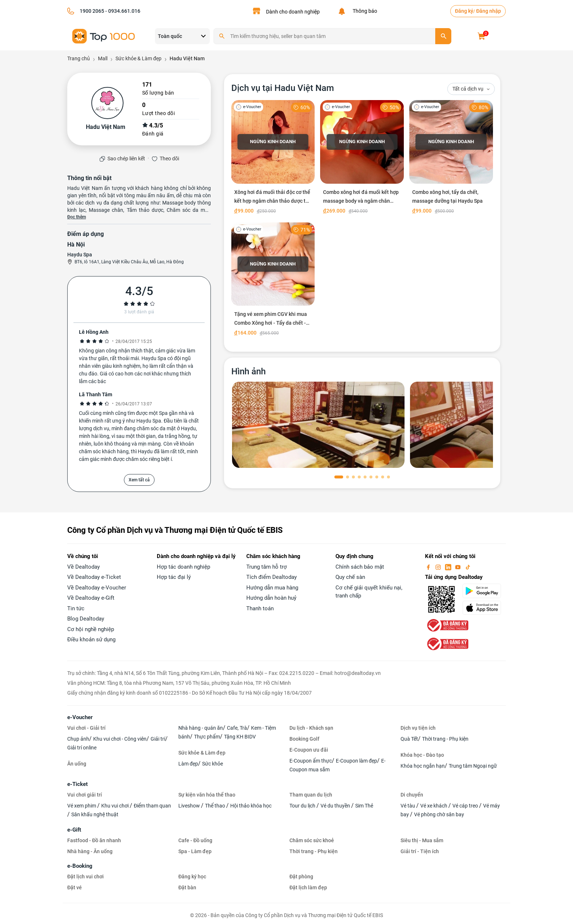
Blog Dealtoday (86, 619)
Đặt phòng (301, 877)
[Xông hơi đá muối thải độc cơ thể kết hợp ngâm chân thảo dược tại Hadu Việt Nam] (273, 159)
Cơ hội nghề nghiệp (91, 629)
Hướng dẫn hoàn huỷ (271, 598)
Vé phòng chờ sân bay (439, 814)
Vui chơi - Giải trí (86, 728)
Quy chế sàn (350, 577)
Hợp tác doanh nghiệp (183, 567)
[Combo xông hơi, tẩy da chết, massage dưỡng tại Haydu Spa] (451, 159)
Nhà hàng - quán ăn (201, 728)
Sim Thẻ (364, 806)
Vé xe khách (434, 806)
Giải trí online (82, 748)
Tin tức (76, 608)
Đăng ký (464, 11)
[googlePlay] (484, 591)
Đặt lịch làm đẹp (308, 887)
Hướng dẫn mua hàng (272, 588)
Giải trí (158, 739)
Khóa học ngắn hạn (423, 766)
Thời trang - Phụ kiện (445, 739)
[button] (339, 477)
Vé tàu (408, 806)
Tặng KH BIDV (240, 737)
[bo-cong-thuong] (447, 625)
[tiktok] (468, 567)
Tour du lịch (303, 806)
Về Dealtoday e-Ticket (94, 577)
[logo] (104, 36)
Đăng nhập (489, 11)
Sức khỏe (212, 764)
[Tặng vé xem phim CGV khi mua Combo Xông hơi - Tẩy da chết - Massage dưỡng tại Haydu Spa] (273, 281)
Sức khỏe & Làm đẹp (202, 753)
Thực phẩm (207, 737)
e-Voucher (80, 717)
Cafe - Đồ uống (195, 840)
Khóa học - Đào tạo (422, 755)
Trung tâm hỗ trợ (267, 567)
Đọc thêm (77, 217)
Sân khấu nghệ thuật (95, 814)
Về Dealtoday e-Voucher (97, 588)
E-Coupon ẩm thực (311, 761)
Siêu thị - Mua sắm (422, 840)
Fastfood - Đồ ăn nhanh (94, 840)
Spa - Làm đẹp (195, 851)
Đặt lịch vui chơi (86, 877)
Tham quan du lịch (311, 795)
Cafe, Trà (237, 728)
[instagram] (439, 567)
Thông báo (364, 11)
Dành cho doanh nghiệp (293, 12)
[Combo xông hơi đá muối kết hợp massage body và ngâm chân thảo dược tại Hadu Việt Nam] (362, 159)
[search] (443, 36)
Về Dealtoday (84, 567)
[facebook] (429, 567)
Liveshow (190, 806)
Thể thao (216, 806)
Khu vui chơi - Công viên (120, 739)
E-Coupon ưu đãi (309, 750)
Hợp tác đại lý (174, 577)
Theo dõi (169, 159)
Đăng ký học (192, 877)
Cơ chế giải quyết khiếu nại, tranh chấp (369, 592)
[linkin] (449, 567)
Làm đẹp (188, 764)
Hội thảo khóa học (251, 806)
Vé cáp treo (466, 806)
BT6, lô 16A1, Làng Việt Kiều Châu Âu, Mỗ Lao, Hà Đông (129, 262)
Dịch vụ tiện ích (418, 728)
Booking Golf (304, 739)
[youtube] (459, 567)
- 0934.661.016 (122, 11)
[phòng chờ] (318, 425)
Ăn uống (77, 764)
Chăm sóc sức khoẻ (312, 840)
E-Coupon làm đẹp (356, 761)
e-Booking (80, 866)
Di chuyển (412, 795)
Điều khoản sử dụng (91, 639)
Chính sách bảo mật (360, 567)
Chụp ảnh (78, 739)
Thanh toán (260, 608)
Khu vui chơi (115, 806)
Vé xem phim (82, 806)
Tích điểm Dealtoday (272, 577)
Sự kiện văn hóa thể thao (207, 795)
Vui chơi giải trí (85, 795)
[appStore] (484, 608)
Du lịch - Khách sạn (311, 728)
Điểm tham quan (152, 806)
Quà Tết (409, 739)
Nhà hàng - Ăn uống (90, 851)
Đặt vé (75, 887)
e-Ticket (77, 784)
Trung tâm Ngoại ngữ (473, 766)
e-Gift (74, 830)
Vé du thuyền (336, 806)
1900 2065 (92, 11)
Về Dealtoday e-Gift (91, 598)
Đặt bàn (187, 887)
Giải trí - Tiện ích (420, 851)
